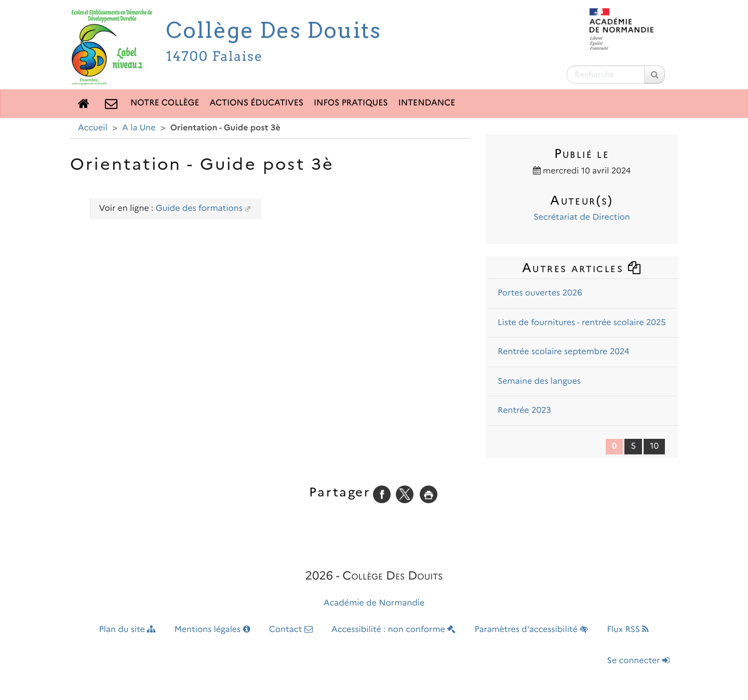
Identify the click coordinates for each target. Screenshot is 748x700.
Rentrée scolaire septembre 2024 (563, 352)
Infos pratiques (351, 103)
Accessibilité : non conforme (393, 630)
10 (654, 446)
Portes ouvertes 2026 (540, 293)
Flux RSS (628, 630)
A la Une (139, 128)
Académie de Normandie (374, 603)
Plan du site (128, 630)
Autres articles (582, 268)
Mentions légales (212, 630)
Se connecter (638, 661)
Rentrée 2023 (524, 410)
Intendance (427, 103)
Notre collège (165, 103)
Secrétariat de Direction (582, 217)
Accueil (93, 128)
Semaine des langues (539, 381)
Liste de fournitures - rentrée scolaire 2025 (582, 323)
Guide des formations (199, 208)
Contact (291, 630)
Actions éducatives (257, 103)
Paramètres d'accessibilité (532, 630)
